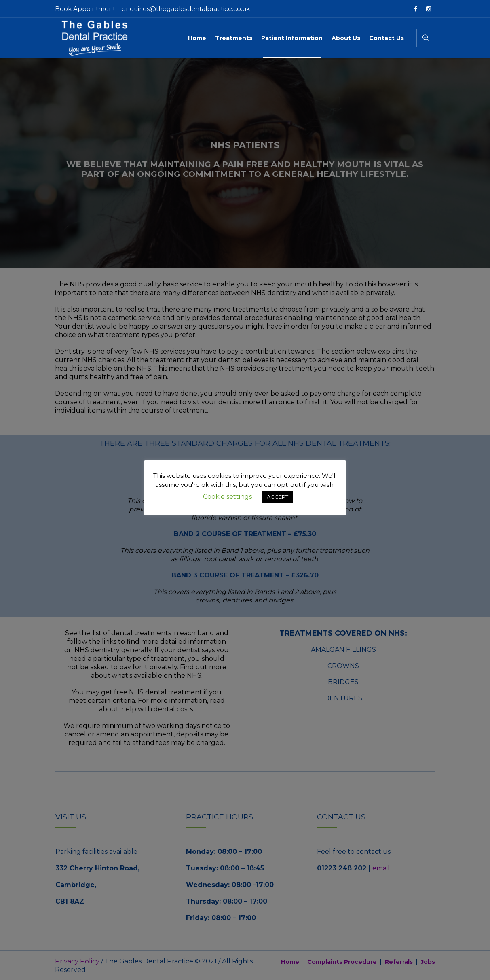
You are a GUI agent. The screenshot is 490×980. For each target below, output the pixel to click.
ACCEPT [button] (278, 497)
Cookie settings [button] (227, 497)
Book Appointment (85, 9)
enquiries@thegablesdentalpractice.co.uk (186, 9)
